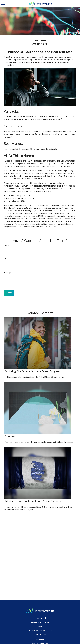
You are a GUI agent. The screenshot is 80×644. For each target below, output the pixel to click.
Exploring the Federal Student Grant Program (32, 371)
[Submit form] (9, 293)
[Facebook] (34, 618)
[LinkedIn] (42, 618)
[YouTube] (46, 618)
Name (6, 245)
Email (6, 259)
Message (8, 272)
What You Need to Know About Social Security (33, 501)
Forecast (10, 436)
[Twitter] (38, 618)
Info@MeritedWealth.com (40, 622)
